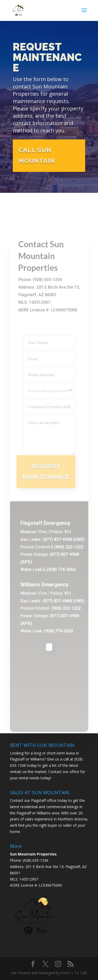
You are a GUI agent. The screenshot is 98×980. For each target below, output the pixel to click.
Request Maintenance (47, 58)
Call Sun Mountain (37, 157)
